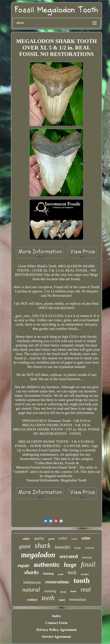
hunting (48, 573)
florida (63, 592)
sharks (32, 572)
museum (87, 557)
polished (90, 548)
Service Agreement (56, 637)
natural (31, 589)
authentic (47, 565)
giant (25, 546)
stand (74, 539)
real (86, 589)
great (51, 539)
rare (62, 600)
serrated (69, 556)
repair (24, 566)
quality (39, 538)
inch (72, 573)
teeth (48, 598)
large (78, 548)
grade (61, 574)
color (63, 538)
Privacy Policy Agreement (57, 630)
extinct (32, 600)
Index (57, 616)
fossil (88, 564)
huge (70, 565)
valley (26, 539)
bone (73, 591)
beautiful (62, 547)
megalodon (38, 555)
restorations (57, 582)
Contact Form (56, 623)
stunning (50, 591)
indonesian (32, 582)
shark (43, 546)
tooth (82, 580)
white (86, 538)
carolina (85, 574)
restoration (78, 599)
